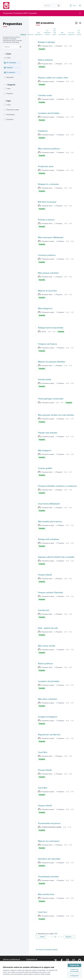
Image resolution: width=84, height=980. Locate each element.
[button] (7, 54)
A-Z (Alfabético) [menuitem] (39, 34)
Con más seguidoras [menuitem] (71, 34)
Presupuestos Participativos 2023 (15, 13)
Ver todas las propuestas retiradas (47, 950)
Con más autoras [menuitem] (79, 33)
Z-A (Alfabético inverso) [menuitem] (47, 33)
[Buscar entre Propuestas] (13, 47)
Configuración (74, 976)
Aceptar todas (74, 965)
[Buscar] (52, 6)
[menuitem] (13, 47)
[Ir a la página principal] (17, 6)
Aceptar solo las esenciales (74, 970)
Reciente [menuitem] (31, 34)
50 (57, 934)
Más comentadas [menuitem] (62, 34)
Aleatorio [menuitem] (23, 34)
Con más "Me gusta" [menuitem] (55, 32)
